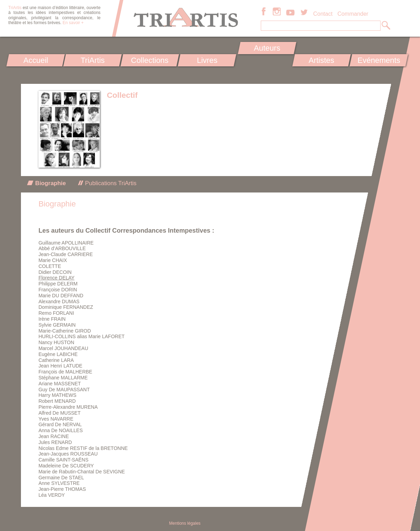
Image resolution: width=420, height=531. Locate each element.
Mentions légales (185, 523)
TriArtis (93, 60)
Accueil (35, 60)
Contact (323, 14)
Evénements (379, 60)
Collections (150, 60)
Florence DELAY (56, 278)
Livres (207, 60)
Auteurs (267, 48)
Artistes (321, 60)
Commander (353, 14)
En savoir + (73, 23)
